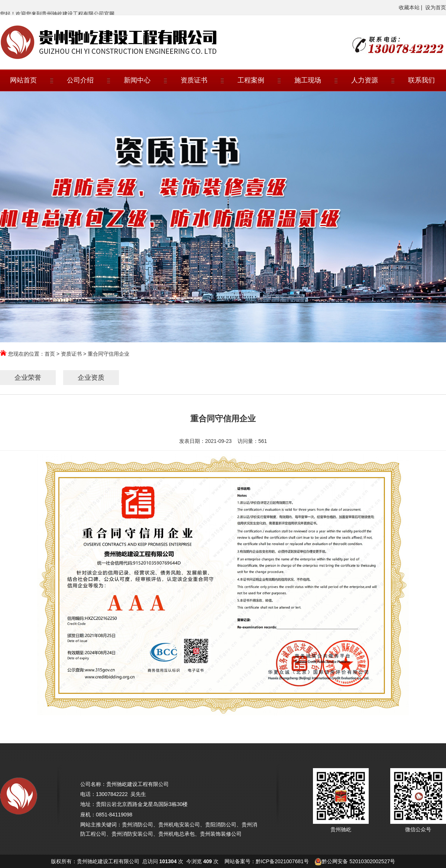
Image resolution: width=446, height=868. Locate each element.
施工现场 (308, 80)
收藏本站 (409, 7)
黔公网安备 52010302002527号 (358, 861)
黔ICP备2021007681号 (282, 861)
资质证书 (194, 80)
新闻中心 (137, 80)
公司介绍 (80, 80)
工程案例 (251, 80)
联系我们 (421, 80)
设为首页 (436, 7)
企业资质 (91, 378)
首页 (50, 354)
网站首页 (23, 80)
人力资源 (365, 80)
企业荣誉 (28, 378)
